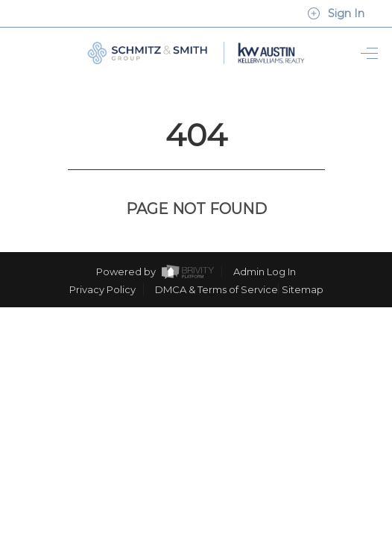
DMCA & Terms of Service (216, 262)
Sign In (336, 13)
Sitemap (303, 262)
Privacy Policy (102, 262)
